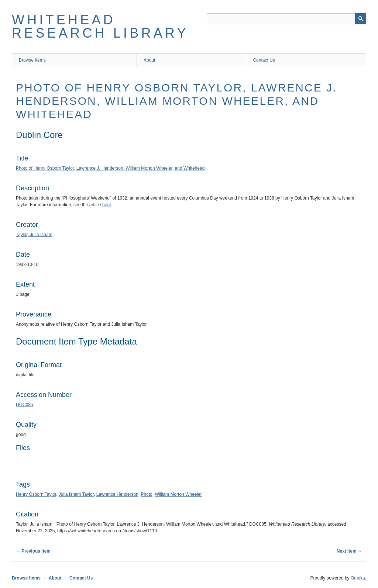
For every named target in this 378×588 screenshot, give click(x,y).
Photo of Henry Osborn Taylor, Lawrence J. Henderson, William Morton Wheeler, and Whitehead (176, 101)
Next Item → (349, 551)
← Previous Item (33, 551)
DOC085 (25, 405)
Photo (146, 494)
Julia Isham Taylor (76, 494)
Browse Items (32, 60)
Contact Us (264, 60)
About (149, 60)
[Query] (286, 19)
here (107, 205)
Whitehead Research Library (100, 26)
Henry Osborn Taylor (36, 494)
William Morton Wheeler (178, 494)
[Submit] (361, 19)
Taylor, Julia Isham (34, 235)
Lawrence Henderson (117, 494)
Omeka (358, 578)
